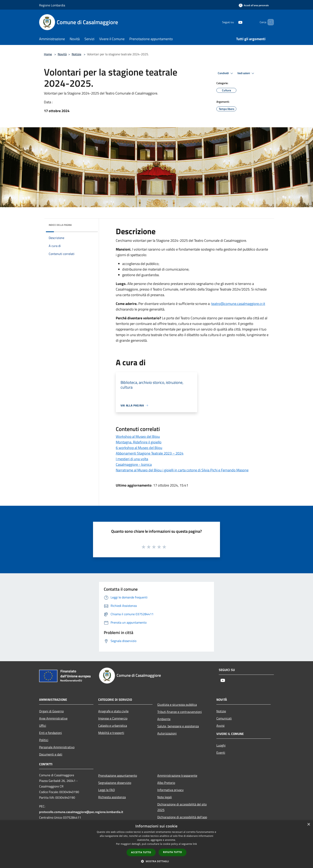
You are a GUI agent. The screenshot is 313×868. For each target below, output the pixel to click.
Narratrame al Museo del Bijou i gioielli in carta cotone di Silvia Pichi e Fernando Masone (182, 470)
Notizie (76, 54)
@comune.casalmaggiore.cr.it (238, 304)
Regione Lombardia (52, 5)
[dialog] (156, 844)
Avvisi (220, 726)
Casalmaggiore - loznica (134, 464)
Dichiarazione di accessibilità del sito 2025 (182, 807)
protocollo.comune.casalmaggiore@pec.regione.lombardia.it (81, 812)
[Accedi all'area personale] (254, 5)
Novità (62, 54)
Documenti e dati (51, 754)
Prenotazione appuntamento (118, 775)
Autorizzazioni (167, 733)
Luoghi (221, 745)
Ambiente (164, 719)
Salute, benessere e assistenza (178, 726)
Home (48, 54)
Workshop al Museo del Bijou (138, 436)
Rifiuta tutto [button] (173, 852)
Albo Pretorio (166, 783)
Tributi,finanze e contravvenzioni (180, 712)
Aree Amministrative (53, 718)
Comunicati (224, 718)
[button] (156, 861)
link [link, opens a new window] (195, 844)
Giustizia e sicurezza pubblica (177, 705)
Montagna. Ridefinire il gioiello (139, 442)
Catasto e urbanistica (113, 726)
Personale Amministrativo (57, 747)
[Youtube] (234, 22)
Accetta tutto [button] (141, 852)
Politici (44, 740)
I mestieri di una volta (132, 459)
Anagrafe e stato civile (113, 711)
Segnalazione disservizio (115, 783)
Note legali (165, 797)
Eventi (221, 753)
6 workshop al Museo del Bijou (139, 448)
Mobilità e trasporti (111, 733)
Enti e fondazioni (51, 733)
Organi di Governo (51, 711)
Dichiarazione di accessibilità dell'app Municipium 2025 (182, 820)
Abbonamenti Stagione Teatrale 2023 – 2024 (150, 453)
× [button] (309, 825)
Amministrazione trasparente (177, 775)
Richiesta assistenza (112, 797)
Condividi (226, 73)
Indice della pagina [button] (60, 225)
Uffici (43, 726)
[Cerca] (269, 22)
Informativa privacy (170, 790)
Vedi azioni (246, 73)
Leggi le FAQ (107, 790)
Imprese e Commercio (113, 718)
